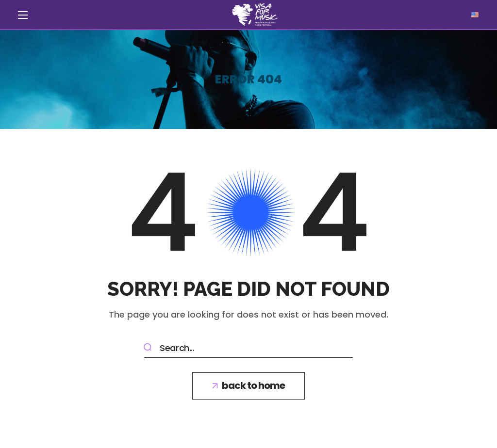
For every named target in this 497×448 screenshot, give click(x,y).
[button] (248, 386)
